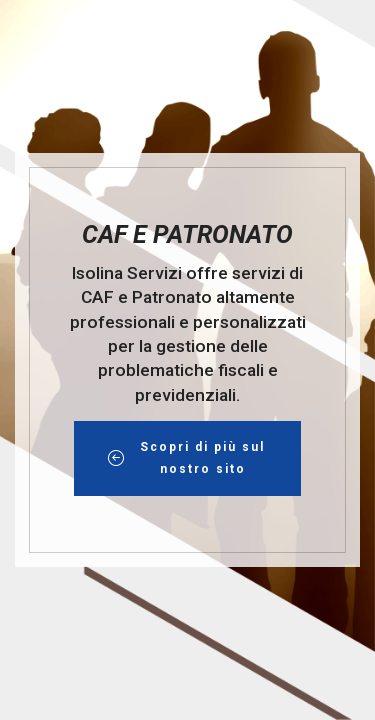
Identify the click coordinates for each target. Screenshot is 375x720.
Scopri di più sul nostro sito (187, 458)
